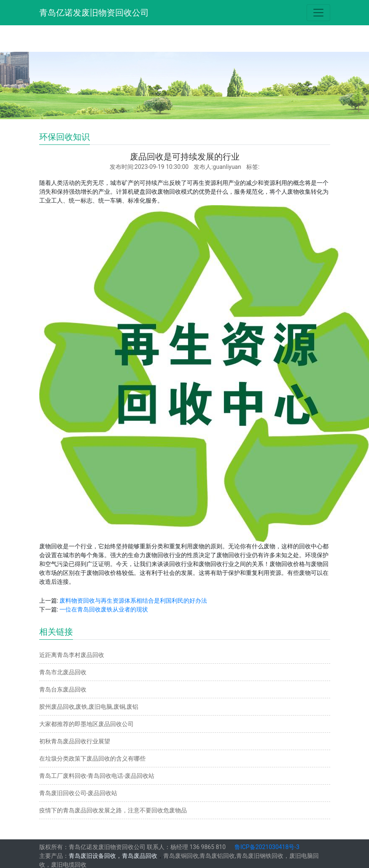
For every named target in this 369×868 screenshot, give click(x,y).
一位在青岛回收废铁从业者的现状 (104, 609)
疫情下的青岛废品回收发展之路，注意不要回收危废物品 (113, 810)
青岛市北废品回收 (63, 672)
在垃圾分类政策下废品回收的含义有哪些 (92, 758)
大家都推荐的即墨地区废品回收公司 (86, 724)
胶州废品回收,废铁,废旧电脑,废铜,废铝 (89, 707)
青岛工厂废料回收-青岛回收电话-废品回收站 (97, 776)
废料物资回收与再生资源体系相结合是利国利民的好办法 (133, 601)
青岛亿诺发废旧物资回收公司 (94, 13)
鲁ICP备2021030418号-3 (267, 847)
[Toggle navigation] (318, 13)
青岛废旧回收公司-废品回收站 (78, 793)
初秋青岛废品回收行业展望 (75, 741)
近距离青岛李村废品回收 (72, 655)
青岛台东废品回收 (63, 689)
